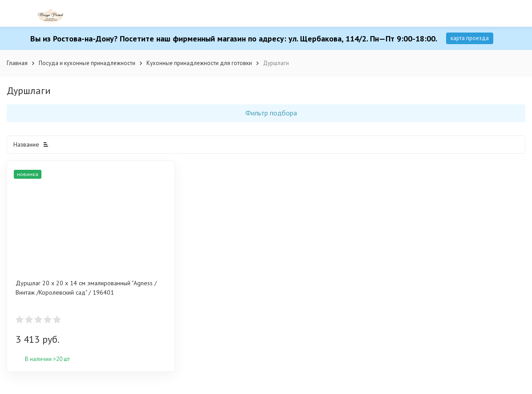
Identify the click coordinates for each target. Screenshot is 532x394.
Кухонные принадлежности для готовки (199, 63)
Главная (17, 63)
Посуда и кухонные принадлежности (87, 63)
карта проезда (470, 38)
